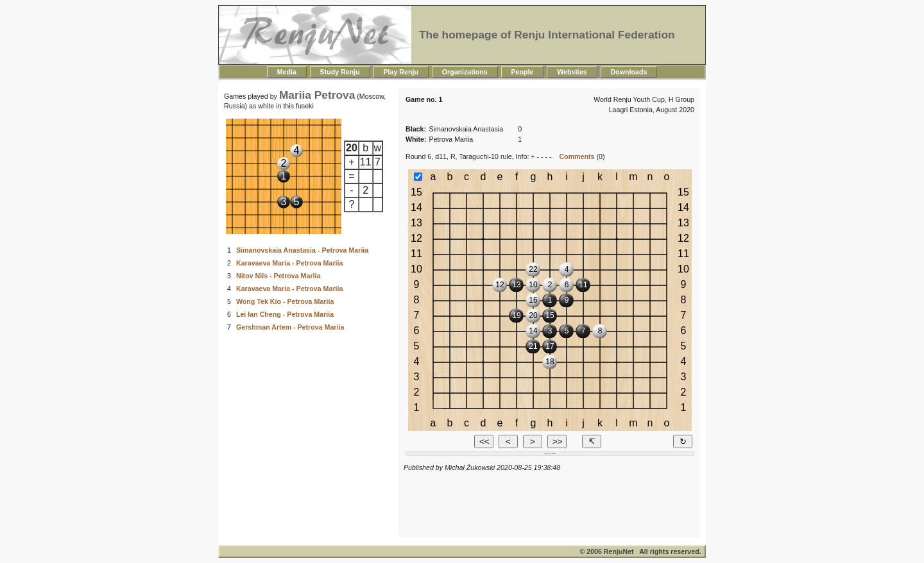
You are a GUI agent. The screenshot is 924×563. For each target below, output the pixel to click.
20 (352, 148)
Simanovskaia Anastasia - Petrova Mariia (302, 250)
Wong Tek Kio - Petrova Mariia (285, 301)
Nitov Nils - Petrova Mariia (278, 276)
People (523, 72)
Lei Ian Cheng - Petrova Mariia (285, 314)
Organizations (465, 72)
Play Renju (401, 72)
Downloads (629, 72)
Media (287, 72)
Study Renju (340, 72)
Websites (572, 72)
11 (366, 162)
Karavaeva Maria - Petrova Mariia (289, 263)
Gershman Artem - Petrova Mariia (290, 327)
